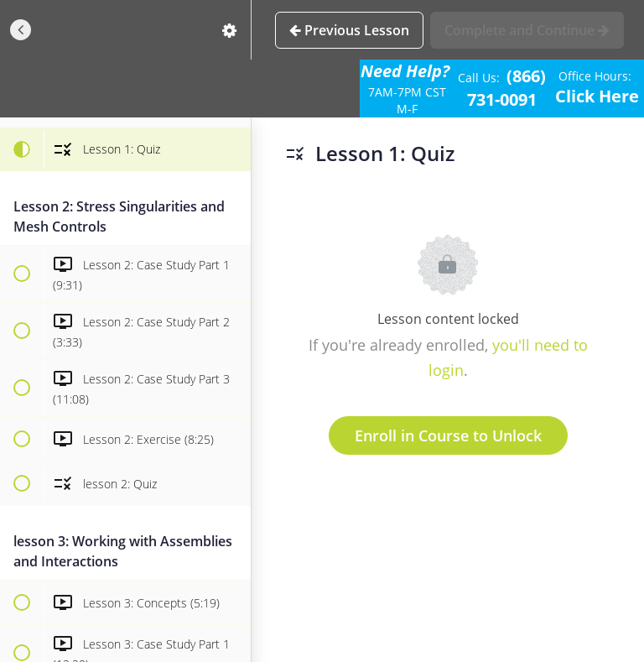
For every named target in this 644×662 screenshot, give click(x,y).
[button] (21, 30)
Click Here (597, 96)
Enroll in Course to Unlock (448, 435)
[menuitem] (230, 30)
